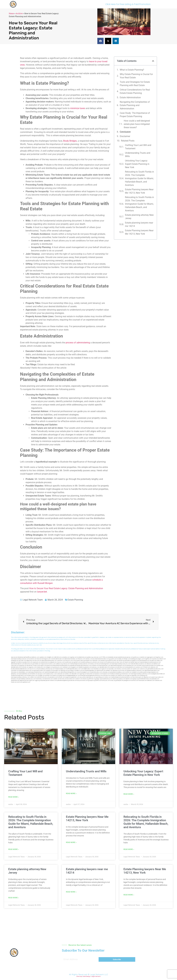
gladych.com (136, 661)
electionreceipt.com (138, 677)
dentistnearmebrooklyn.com (152, 671)
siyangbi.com (41, 676)
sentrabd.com (128, 661)
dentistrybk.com (101, 671)
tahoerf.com (163, 659)
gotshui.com (77, 662)
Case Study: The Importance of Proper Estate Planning (135, 115)
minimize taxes (77, 108)
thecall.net (29, 666)
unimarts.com (96, 662)
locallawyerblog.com (86, 662)
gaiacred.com (63, 676)
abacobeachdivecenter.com (49, 661)
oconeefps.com (66, 657)
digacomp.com (30, 661)
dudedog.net (134, 659)
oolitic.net (116, 661)
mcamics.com (52, 664)
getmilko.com (136, 676)
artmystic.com (106, 681)
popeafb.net (73, 666)
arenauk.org (104, 661)
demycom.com (28, 662)
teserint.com (56, 676)
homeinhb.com (34, 674)
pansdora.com (53, 677)
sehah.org (115, 679)
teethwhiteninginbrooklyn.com (53, 672)
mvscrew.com (61, 662)
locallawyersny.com (32, 676)
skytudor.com (22, 661)
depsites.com (147, 677)
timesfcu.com (120, 669)
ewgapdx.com (74, 667)
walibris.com (33, 677)
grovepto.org (92, 681)
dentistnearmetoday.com (71, 659)
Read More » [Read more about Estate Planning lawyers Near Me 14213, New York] (71, 842)
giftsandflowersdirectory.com (155, 669)
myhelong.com (143, 676)
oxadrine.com (49, 671)
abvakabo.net (112, 657)
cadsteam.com (66, 667)
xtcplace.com (122, 679)
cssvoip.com (36, 666)
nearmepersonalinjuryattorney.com (20, 677)
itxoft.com (20, 682)
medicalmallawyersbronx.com (139, 664)
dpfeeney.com (15, 674)
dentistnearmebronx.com (18, 664)
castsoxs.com (139, 667)
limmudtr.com (61, 677)
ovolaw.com (108, 677)
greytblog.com (100, 677)
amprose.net (44, 664)
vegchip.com (73, 657)
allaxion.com (150, 664)
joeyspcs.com (41, 674)
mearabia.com (97, 669)
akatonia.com (116, 671)
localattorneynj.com (107, 679)
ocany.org (113, 681)
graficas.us (136, 657)
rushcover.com (97, 657)
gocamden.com (37, 664)
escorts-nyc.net (34, 669)
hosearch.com (106, 674)
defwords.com (28, 664)
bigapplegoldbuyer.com (73, 676)
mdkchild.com (57, 657)
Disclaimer (125, 136)
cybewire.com (143, 669)
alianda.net (21, 657)
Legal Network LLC (99, 975)
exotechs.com (33, 659)
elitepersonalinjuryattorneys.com (136, 671)
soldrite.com (121, 676)
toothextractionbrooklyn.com (19, 676)
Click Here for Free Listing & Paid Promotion (128, 4)
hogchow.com (159, 657)
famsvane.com (15, 672)
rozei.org (75, 661)
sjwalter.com (160, 666)
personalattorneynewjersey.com (124, 657)
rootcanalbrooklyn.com (87, 669)
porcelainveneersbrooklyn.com (101, 659)
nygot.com (32, 681)
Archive (19, 13)
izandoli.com (56, 679)
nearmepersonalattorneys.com (36, 672)
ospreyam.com (37, 662)
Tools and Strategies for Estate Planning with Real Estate (135, 84)
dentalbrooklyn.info (105, 667)
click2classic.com (126, 674)
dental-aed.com (135, 662)
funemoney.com (40, 679)
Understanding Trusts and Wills (138, 155)
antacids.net (44, 662)
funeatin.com (114, 676)
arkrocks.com (46, 677)
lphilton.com (157, 664)
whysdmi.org (140, 666)
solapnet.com (136, 672)
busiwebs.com (71, 679)
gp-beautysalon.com (40, 671)
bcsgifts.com (43, 666)
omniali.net (110, 661)
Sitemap (79, 976)
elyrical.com (38, 661)
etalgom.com (50, 667)
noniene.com (89, 661)
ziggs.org (37, 681)
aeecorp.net (14, 657)
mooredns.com (15, 671)
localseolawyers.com (131, 666)
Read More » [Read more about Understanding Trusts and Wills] (71, 794)
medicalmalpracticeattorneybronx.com (150, 662)
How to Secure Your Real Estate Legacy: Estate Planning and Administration (66, 588)
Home (11, 13)
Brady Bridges (70, 141)
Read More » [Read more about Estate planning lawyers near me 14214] (71, 892)
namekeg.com (15, 661)
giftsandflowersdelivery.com (32, 657)
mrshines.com (95, 666)
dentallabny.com (24, 672)
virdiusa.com (66, 664)
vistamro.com (53, 681)
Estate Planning (75, 600)
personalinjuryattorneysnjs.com (47, 669)
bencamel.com (91, 674)
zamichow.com (61, 661)
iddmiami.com (151, 681)
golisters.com (76, 677)
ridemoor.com (154, 667)
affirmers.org (92, 679)
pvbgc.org (99, 679)
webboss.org (59, 664)
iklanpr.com (127, 659)
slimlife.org (122, 661)
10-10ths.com (105, 657)
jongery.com (141, 659)
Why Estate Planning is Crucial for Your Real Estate (136, 76)
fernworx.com (69, 661)
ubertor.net (128, 662)
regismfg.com (83, 674)
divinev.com (93, 664)
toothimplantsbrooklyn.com (73, 669)
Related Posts (128, 141)
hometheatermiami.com (145, 679)
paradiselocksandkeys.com (117, 672)
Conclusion (125, 132)
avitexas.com (114, 667)
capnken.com (43, 657)
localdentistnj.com (82, 657)
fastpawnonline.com (60, 669)
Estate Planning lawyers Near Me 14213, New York (139, 191)
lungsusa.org (69, 677)
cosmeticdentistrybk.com (57, 659)
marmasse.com (143, 681)
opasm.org (154, 677)
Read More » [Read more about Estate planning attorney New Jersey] (14, 898)
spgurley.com (33, 667)
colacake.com (106, 672)
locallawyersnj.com (112, 662)
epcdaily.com (113, 669)
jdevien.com (88, 667)
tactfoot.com (135, 681)
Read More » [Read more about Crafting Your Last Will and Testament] (14, 797)
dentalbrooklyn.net (16, 667)
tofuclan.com (107, 676)
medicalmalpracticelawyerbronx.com (80, 664)
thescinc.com (82, 659)
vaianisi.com (136, 669)
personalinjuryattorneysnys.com (27, 679)
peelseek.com (155, 679)
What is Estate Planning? (132, 70)
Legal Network (96, 976)
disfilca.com (99, 681)
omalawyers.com (41, 667)
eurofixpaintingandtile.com (90, 671)
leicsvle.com (63, 679)
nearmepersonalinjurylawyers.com (121, 664)
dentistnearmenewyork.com (27, 671)
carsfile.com (128, 672)
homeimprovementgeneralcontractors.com (92, 676)
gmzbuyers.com (58, 667)
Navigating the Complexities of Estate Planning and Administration (135, 105)
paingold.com (127, 681)
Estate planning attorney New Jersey (139, 217)
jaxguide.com (23, 666)
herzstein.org (82, 661)
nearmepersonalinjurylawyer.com (20, 659)
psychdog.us (71, 671)
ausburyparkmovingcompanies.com (149, 672)
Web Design (87, 976)
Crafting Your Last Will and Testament (138, 147)
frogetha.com (148, 659)
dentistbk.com (75, 674)
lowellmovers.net (69, 662)
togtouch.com (105, 669)
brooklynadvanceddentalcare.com (20, 669)
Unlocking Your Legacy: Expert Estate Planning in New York (137, 164)
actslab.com (120, 659)
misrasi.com (103, 662)
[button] (100, 41)
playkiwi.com (99, 674)
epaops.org (136, 679)
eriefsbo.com (49, 676)
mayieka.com (155, 659)
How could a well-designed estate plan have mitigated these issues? (137, 124)
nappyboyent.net (24, 681)
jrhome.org (86, 679)
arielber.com (109, 671)
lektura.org (21, 662)
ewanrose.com (73, 681)
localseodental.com (130, 667)
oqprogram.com (151, 657)
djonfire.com (129, 679)
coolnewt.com (79, 679)
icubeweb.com (61, 674)
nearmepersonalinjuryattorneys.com (141, 674)
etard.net (39, 677)
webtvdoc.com (96, 661)
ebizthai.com (121, 667)
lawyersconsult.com (83, 681)
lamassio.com (15, 679)
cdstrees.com (158, 681)
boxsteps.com (57, 671)
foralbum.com (79, 671)
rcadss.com (160, 677)
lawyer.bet (42, 592)
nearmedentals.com (24, 674)
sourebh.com (153, 661)
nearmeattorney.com (105, 666)
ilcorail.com (123, 671)
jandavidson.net (15, 681)
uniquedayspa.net (45, 681)
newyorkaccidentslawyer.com (88, 677)
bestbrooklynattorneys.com (84, 666)
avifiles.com (68, 674)
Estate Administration (130, 97)
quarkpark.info (120, 681)
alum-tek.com (121, 662)
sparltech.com (26, 682)
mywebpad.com (52, 662)
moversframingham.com (83, 672)
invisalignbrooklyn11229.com (158, 674)
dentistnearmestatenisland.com (61, 666)
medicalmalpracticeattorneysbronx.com (122, 677)
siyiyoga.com (128, 676)
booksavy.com (96, 667)
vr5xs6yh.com (147, 667)
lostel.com (14, 682)
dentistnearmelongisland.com (69, 672)
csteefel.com (143, 657)
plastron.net (50, 666)
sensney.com (89, 659)
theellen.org (82, 667)
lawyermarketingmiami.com (104, 664)
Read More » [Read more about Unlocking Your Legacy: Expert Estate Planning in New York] (129, 794)
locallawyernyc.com (51, 674)
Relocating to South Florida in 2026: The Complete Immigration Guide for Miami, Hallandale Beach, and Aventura (139, 178)
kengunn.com (47, 659)
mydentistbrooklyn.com (96, 672)
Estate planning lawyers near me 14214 (139, 224)
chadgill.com (50, 657)
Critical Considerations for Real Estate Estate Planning (135, 91)
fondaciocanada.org (116, 674)
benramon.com (49, 679)
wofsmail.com (25, 667)
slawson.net (40, 659)
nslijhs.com (160, 661)
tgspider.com (15, 662)
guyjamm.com (113, 659)
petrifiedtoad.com (144, 661)
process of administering (78, 343)
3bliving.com (64, 671)
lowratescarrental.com (150, 666)
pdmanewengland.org (63, 681)
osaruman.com (15, 666)
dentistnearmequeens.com (118, 666)
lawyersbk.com (128, 669)
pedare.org (90, 657)
